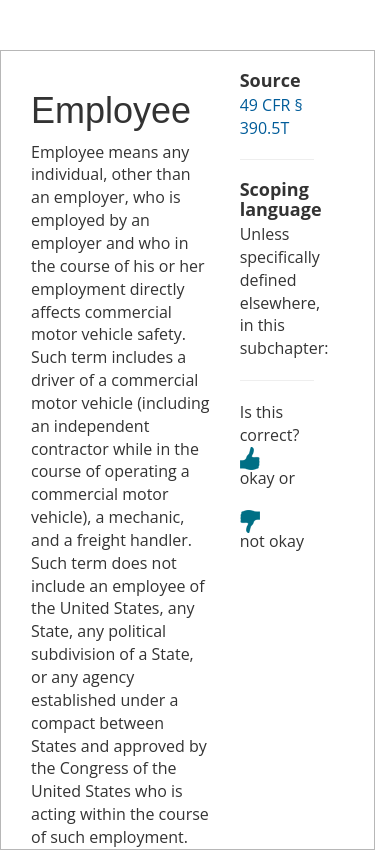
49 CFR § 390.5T (271, 116)
